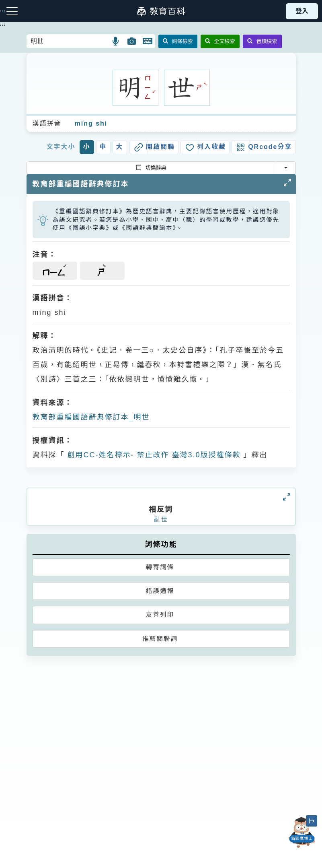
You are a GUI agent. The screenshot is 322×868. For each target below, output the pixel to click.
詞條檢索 (178, 41)
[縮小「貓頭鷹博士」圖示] (312, 821)
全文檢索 (220, 41)
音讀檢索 (262, 41)
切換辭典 (151, 168)
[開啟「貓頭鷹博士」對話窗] (302, 833)
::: (3, 25)
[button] (116, 41)
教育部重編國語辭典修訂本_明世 (91, 417)
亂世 (161, 520)
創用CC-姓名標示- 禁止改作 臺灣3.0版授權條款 (153, 455)
